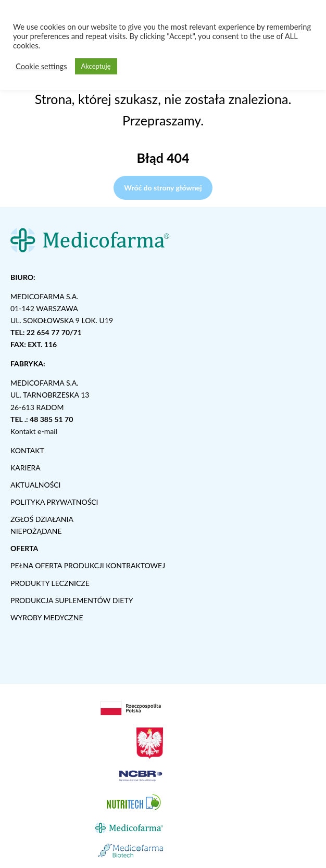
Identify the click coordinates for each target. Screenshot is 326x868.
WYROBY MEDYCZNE (47, 617)
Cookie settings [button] (41, 66)
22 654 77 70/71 (54, 332)
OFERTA (24, 548)
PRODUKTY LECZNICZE (50, 583)
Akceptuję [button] (96, 66)
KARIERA (26, 468)
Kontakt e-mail (34, 431)
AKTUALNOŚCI (36, 485)
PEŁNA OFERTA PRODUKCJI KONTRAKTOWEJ (88, 565)
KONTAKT (27, 450)
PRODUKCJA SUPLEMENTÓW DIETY (72, 600)
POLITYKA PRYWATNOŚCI (54, 502)
